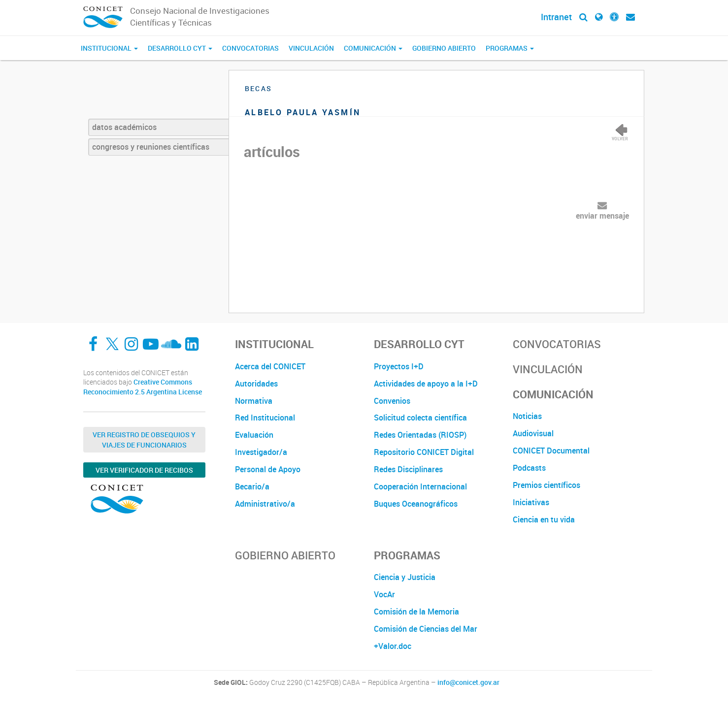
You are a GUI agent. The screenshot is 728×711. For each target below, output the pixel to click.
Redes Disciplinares (408, 469)
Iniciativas (531, 502)
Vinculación (311, 48)
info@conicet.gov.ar (468, 682)
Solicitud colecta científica (420, 418)
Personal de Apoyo (268, 469)
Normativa (254, 401)
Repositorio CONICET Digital (424, 452)
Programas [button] (510, 48)
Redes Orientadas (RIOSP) (420, 435)
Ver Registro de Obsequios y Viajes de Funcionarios (144, 440)
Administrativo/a (265, 504)
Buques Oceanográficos (416, 504)
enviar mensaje (602, 216)
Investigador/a (261, 452)
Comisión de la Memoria (416, 612)
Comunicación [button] (373, 48)
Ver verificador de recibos (144, 470)
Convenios (392, 401)
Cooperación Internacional (420, 486)
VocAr (384, 594)
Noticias (527, 416)
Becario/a (252, 486)
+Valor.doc (393, 646)
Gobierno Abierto (444, 48)
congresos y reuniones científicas (151, 147)
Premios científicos (546, 485)
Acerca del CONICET (270, 366)
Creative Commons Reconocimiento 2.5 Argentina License (143, 387)
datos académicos (124, 127)
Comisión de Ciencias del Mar (426, 629)
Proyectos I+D (399, 366)
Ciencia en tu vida (544, 519)
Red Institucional (265, 418)
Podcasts (529, 468)
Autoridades (256, 384)
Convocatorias (250, 48)
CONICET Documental (551, 451)
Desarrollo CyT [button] (180, 48)
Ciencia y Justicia (405, 577)
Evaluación (254, 435)
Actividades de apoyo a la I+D (426, 384)
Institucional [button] (109, 48)
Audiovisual (533, 433)
